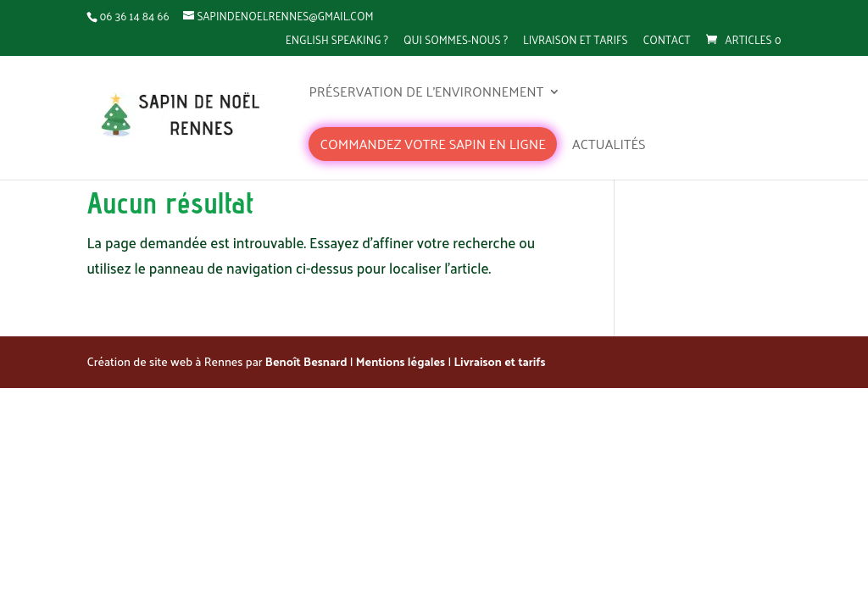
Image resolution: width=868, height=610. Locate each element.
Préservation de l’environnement (426, 94)
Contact (667, 41)
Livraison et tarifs (576, 41)
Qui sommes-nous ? (456, 41)
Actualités (609, 147)
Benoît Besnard (306, 361)
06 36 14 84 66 (134, 16)
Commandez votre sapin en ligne (432, 144)
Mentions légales (401, 361)
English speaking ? (337, 41)
